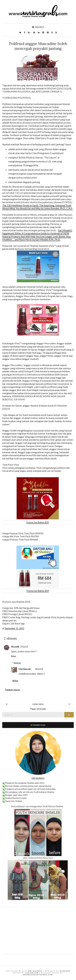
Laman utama (38, 704)
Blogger (65, 971)
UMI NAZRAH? (38, 778)
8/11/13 (39, 669)
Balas (14, 656)
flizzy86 (15, 647)
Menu (38, 27)
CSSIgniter (32, 973)
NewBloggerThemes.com (38, 975)
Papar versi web (38, 709)
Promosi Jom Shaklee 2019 (38, 522)
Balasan (17, 663)
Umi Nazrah (25, 669)
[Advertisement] (38, 928)
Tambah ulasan (12, 690)
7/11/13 (24, 647)
